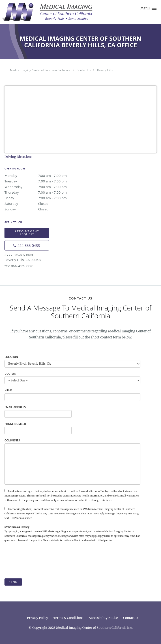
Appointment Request (27, 233)
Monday (44, 175)
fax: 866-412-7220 (19, 266)
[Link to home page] (65, 12)
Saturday (44, 203)
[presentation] (39, 561)
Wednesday (44, 187)
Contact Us (84, 70)
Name (8, 390)
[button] (154, 8)
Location (11, 357)
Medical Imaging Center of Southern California (40, 70)
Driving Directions (18, 157)
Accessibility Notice (103, 618)
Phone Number (15, 424)
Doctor (10, 374)
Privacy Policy (37, 618)
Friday (44, 198)
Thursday (44, 192)
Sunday (44, 209)
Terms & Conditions (68, 618)
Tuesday (44, 181)
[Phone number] (27, 245)
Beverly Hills (105, 70)
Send (13, 582)
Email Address (15, 407)
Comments (12, 440)
